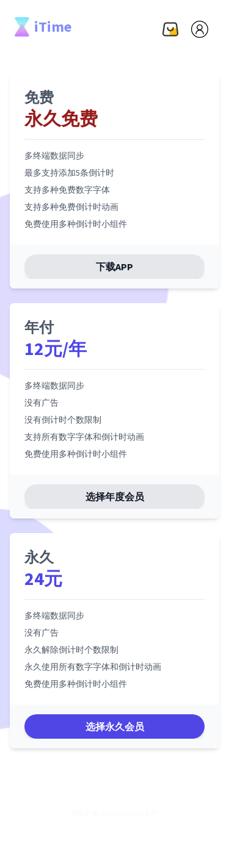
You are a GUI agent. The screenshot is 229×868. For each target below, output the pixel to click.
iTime (43, 27)
